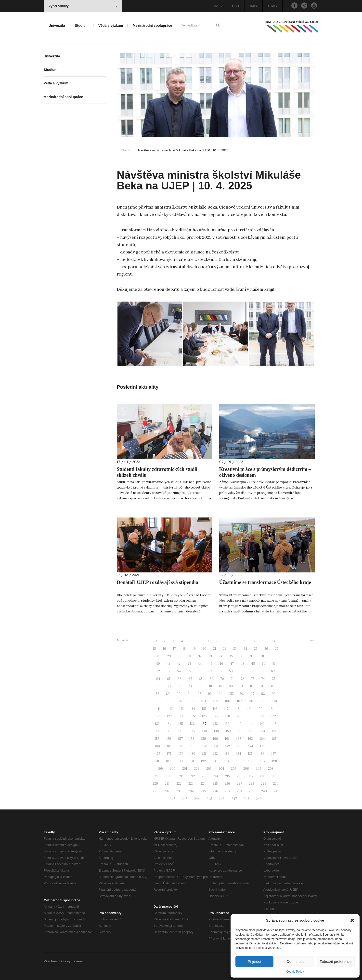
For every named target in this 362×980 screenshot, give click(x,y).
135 (181, 724)
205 (234, 769)
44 (200, 664)
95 (231, 694)
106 (227, 701)
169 (193, 746)
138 (215, 724)
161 (227, 739)
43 (189, 664)
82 (221, 686)
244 (197, 799)
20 (204, 649)
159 (204, 739)
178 (169, 754)
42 (179, 664)
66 (180, 679)
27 (277, 649)
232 (167, 791)
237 (227, 791)
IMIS (254, 6)
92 (199, 694)
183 (227, 754)
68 (201, 679)
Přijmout (254, 961)
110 (275, 701)
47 (232, 664)
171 (216, 746)
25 (256, 649)
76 (159, 686)
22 (225, 649)
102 (180, 701)
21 (215, 649)
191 (192, 761)
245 (209, 799)
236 (215, 791)
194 (227, 761)
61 (252, 671)
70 (222, 679)
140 (239, 724)
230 (276, 784)
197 (263, 761)
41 (168, 664)
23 (235, 649)
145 (169, 731)
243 (185, 799)
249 (259, 799)
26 (266, 649)
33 (210, 656)
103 (192, 701)
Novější (122, 640)
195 (239, 761)
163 (250, 739)
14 (274, 641)
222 (179, 784)
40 (158, 664)
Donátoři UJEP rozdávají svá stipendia (157, 582)
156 (169, 739)
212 (193, 776)
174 (251, 746)
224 (203, 784)
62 (262, 671)
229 (264, 784)
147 (193, 731)
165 (274, 739)
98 (263, 694)
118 (237, 709)
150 (228, 731)
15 (155, 649)
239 (252, 791)
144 (157, 731)
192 (203, 761)
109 (263, 701)
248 (246, 799)
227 (239, 784)
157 (180, 739)
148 (205, 731)
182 (215, 754)
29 (169, 656)
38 (262, 656)
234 (191, 791)
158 (192, 739)
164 (262, 739)
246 (222, 799)
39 (273, 656)
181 (204, 754)
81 (211, 686)
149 (216, 731)
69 (211, 679)
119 (248, 709)
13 (264, 641)
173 (239, 746)
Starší (310, 640)
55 (189, 671)
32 (200, 656)
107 (239, 701)
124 (181, 716)
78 (180, 686)
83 (231, 686)
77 (169, 686)
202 (197, 769)
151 (240, 731)
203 (209, 769)
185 (250, 754)
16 (164, 649)
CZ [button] (218, 6)
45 (211, 664)
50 (264, 664)
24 (245, 649)
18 (184, 649)
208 (271, 769)
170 (205, 746)
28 (159, 656)
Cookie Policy (295, 972)
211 (181, 776)
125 (193, 716)
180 (193, 754)
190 (180, 761)
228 (252, 784)
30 (180, 656)
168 (181, 746)
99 (274, 694)
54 (179, 671)
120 (260, 709)
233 (179, 791)
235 (203, 791)
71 (232, 679)
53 (168, 671)
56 (200, 671)
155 (157, 739)
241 (276, 791)
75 (273, 679)
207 (259, 769)
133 (157, 724)
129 (239, 716)
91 (189, 694)
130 (251, 716)
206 (246, 769)
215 (227, 776)
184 (239, 754)
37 (252, 656)
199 (160, 769)
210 (170, 776)
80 (200, 686)
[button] (352, 920)
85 (252, 686)
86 (262, 686)
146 (181, 731)
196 (251, 761)
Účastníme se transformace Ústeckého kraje (265, 582)
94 (220, 694)
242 (172, 799)
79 (190, 686)
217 (251, 776)
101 (168, 701)
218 (262, 776)
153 (263, 731)
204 (221, 769)
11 (245, 641)
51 (274, 664)
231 (155, 791)
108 (251, 701)
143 (274, 724)
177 (158, 754)
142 (262, 724)
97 (252, 694)
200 (173, 769)
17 (174, 649)
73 (253, 679)
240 (264, 791)
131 (262, 716)
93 (210, 694)
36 (241, 656)
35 (231, 656)
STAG (272, 6)
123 (169, 716)
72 (242, 679)
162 (239, 739)
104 (204, 701)
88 (157, 694)
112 (171, 709)
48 (242, 664)
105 (216, 701)
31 (190, 656)
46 (221, 664)
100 (157, 701)
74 (263, 679)
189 (168, 761)
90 (179, 694)
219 (274, 776)
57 (210, 671)
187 (274, 754)
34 (221, 656)
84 (241, 686)
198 (274, 761)
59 (231, 671)
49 (253, 664)
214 (216, 776)
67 (190, 679)
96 (242, 694)
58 (220, 671)
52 (158, 671)
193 (215, 761)
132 (274, 716)
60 (242, 671)
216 (239, 776)
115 (204, 709)
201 (185, 769)
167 (169, 746)
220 (155, 784)
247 (234, 799)
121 (271, 709)
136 (192, 724)
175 (262, 746)
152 (251, 731)
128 (227, 716)
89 (168, 694)
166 (157, 746)
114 (193, 709)
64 (158, 679)
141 (251, 724)
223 (191, 784)
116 (215, 709)
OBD (236, 6)
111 (160, 709)
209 (158, 776)
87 (273, 686)
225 (215, 784)
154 (274, 731)
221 (167, 784)
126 (204, 716)
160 (215, 739)
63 (273, 671)
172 (227, 746)
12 (254, 641)
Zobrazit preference (336, 961)
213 (204, 776)
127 (216, 716)
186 (262, 754)
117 (226, 709)
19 (194, 649)
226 (227, 784)
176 (274, 746)
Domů (126, 150)
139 (227, 724)
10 (235, 641)
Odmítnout (295, 961)
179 (181, 754)
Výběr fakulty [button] (83, 6)
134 (169, 724)
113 (182, 709)
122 (158, 716)
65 (169, 679)
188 (157, 761)
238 (239, 791)
